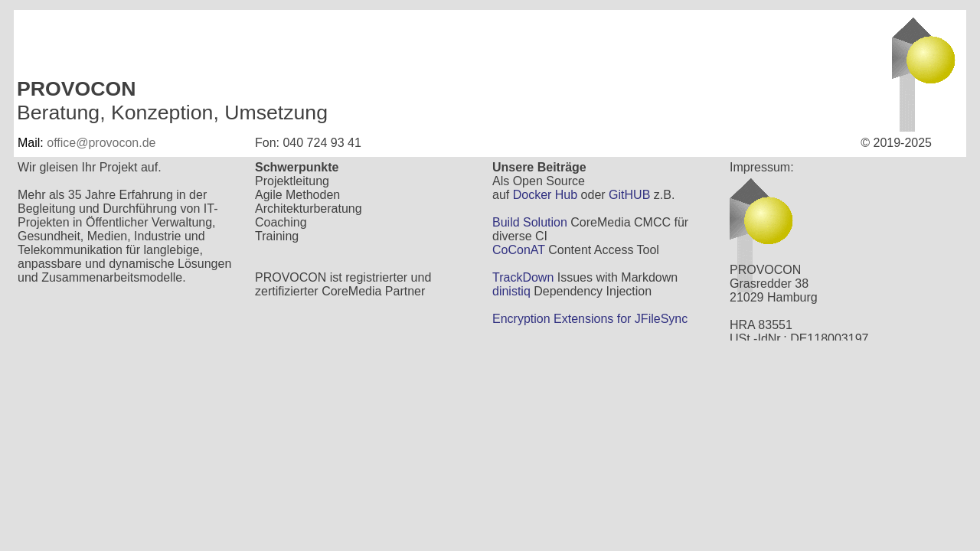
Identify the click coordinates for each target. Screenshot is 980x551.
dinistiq (511, 291)
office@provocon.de (101, 143)
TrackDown (523, 277)
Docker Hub (545, 195)
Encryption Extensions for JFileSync (590, 319)
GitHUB (629, 195)
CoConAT (519, 250)
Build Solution (530, 222)
